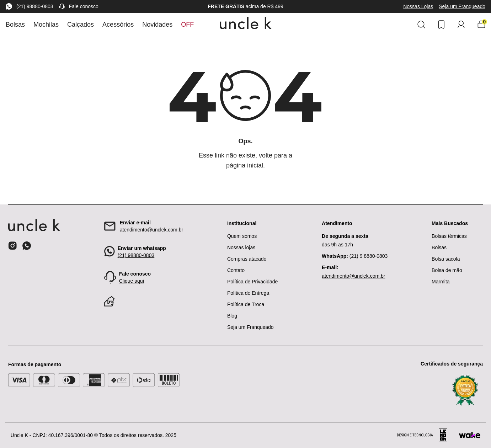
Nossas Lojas (418, 6)
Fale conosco (79, 6)
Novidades (157, 25)
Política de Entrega (248, 293)
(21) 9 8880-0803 (355, 256)
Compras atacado (247, 259)
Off (187, 25)
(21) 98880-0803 (30, 6)
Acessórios (118, 25)
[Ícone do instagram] (12, 246)
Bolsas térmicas (449, 236)
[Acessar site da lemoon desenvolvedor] (425, 435)
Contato (236, 270)
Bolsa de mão (447, 270)
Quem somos (242, 236)
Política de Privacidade (252, 282)
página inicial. (245, 165)
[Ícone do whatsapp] (27, 246)
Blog (232, 316)
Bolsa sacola (446, 259)
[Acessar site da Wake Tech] (470, 435)
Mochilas (46, 25)
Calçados (81, 25)
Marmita (441, 282)
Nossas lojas (241, 247)
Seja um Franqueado (462, 6)
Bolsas (15, 25)
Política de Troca (246, 304)
